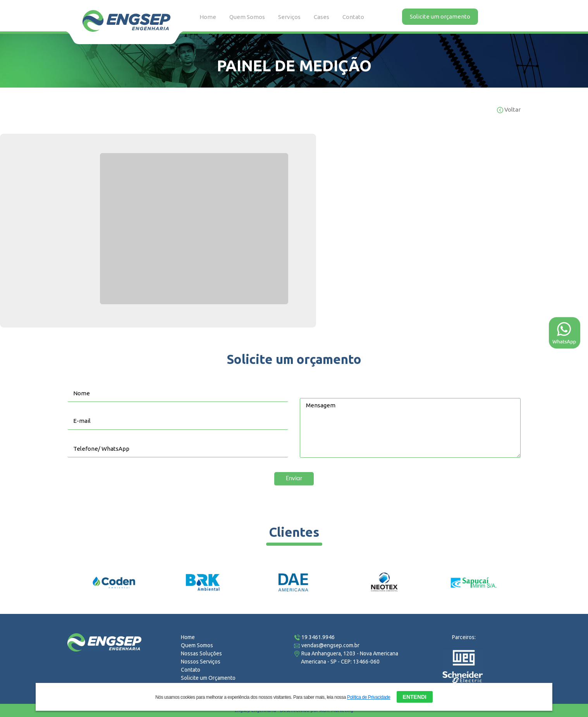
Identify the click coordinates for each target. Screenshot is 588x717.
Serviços (289, 17)
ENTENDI (415, 697)
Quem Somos (247, 17)
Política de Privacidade (369, 697)
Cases (322, 17)
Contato (353, 17)
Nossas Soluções (201, 653)
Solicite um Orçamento (208, 678)
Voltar (509, 109)
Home (208, 17)
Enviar (294, 478)
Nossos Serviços (201, 662)
